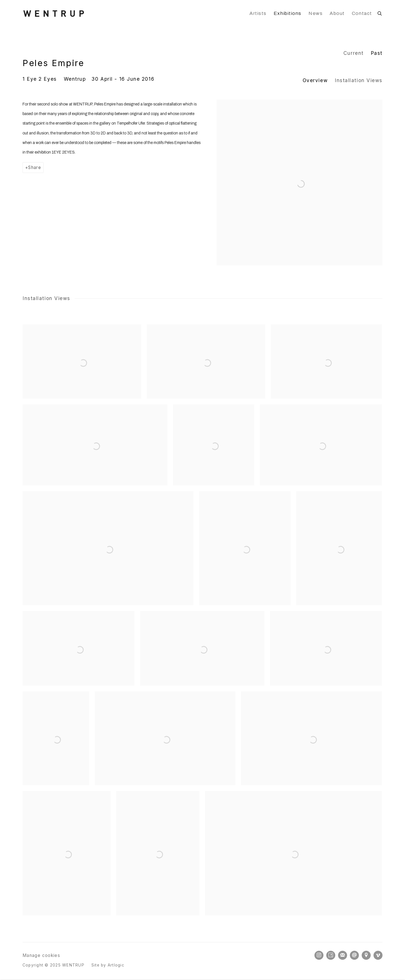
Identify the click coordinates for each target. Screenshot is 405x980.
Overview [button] (315, 80)
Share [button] (35, 167)
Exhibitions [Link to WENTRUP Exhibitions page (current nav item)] (288, 13)
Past (377, 53)
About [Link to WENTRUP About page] (337, 13)
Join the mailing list (343, 955)
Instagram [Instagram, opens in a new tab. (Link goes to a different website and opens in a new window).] (319, 955)
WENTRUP (53, 13)
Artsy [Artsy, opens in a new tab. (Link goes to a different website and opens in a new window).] (331, 955)
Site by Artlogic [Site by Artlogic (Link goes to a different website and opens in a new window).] (108, 965)
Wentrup (75, 79)
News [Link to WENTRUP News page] (316, 13)
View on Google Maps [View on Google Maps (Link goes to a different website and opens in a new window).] (366, 955)
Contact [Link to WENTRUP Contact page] (362, 13)
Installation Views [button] (359, 80)
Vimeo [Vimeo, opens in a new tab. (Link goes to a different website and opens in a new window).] (378, 955)
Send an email (354, 955)
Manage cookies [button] (41, 955)
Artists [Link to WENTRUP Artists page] (258, 13)
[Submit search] (380, 13)
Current (354, 53)
